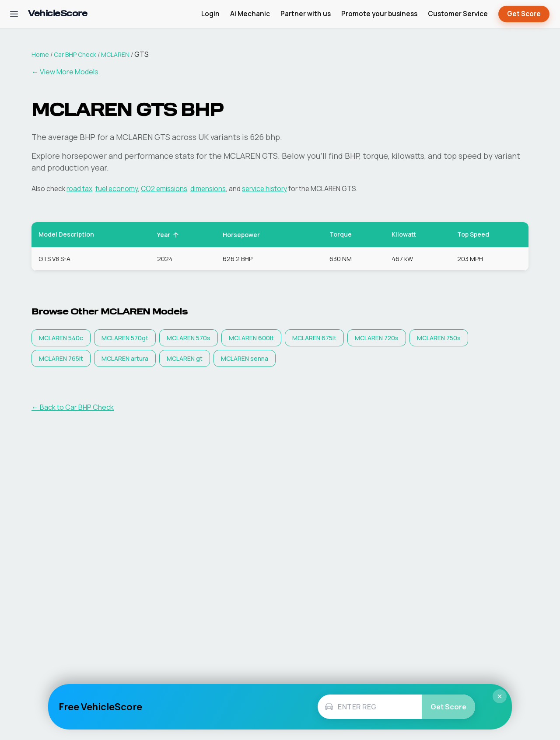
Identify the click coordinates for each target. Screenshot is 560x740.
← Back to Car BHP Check (73, 407)
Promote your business (379, 14)
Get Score (524, 14)
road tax (79, 189)
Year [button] (168, 235)
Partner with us (306, 14)
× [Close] (500, 696)
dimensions (208, 189)
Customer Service (458, 14)
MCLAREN (115, 54)
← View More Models (65, 72)
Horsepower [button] (246, 235)
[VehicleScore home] (58, 14)
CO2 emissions (164, 189)
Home (40, 54)
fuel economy (117, 189)
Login (210, 14)
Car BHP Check (75, 54)
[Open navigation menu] (14, 14)
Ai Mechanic (250, 14)
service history (264, 189)
